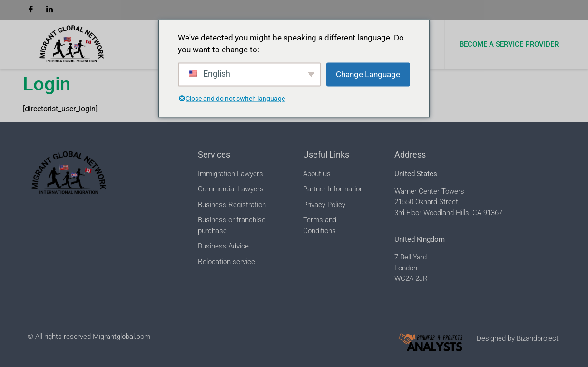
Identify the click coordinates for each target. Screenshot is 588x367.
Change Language (368, 74)
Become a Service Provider (509, 44)
